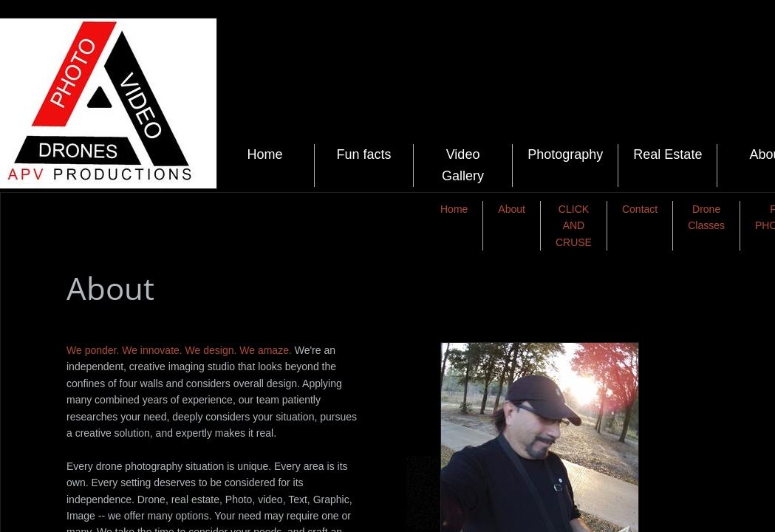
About (512, 209)
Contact (640, 209)
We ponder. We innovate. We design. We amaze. (181, 350)
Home (265, 154)
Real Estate (668, 154)
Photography (565, 154)
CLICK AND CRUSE (574, 226)
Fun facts (363, 154)
